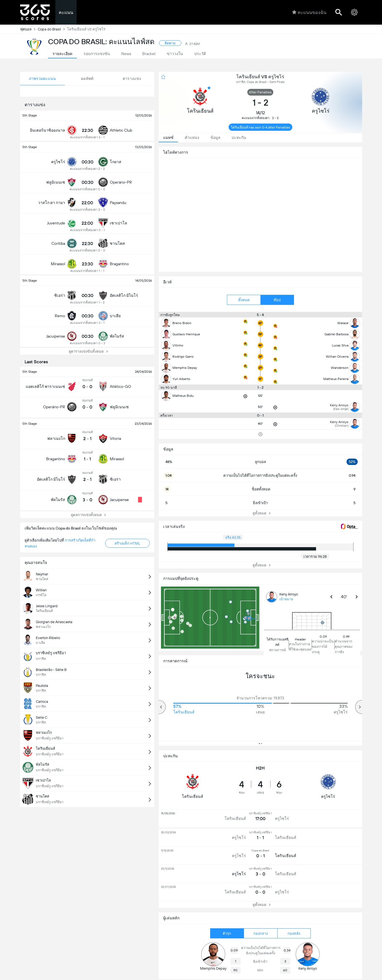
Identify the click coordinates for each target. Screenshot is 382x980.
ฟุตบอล (29, 29)
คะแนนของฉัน (309, 12)
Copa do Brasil (52, 29)
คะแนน (66, 12)
